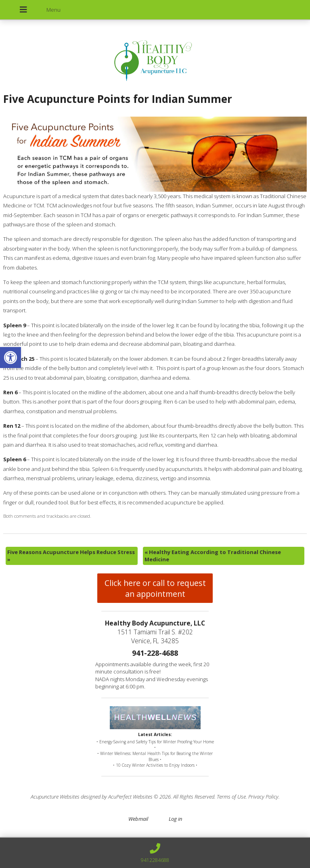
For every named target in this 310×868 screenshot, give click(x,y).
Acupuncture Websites (55, 797)
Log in (175, 819)
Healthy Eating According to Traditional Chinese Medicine (213, 556)
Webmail (138, 819)
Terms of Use (231, 797)
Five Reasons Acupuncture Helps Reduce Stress (71, 556)
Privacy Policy (263, 797)
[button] (10, 358)
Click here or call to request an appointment (155, 588)
